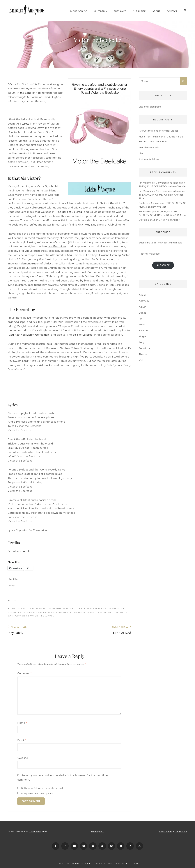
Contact (172, 10)
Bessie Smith (73, 608)
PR (140, 319)
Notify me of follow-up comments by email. (42, 788)
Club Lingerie (25, 612)
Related (143, 330)
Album (143, 307)
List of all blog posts (150, 107)
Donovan (63, 612)
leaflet (33, 225)
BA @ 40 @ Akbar (176, 215)
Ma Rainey (121, 612)
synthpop (13, 616)
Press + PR (120, 10)
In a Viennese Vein (149, 147)
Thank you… (97, 832)
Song (14, 601)
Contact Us (181, 832)
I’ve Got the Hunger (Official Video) (158, 131)
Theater (143, 354)
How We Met (179, 186)
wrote (26, 124)
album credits (22, 551)
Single (142, 336)
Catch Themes (132, 863)
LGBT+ (112, 612)
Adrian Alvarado (28, 608)
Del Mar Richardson (45, 612)
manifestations (57, 246)
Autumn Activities (149, 159)
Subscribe (139, 10)
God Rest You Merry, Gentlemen (29, 335)
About (156, 10)
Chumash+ (35, 832)
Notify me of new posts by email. (37, 793)
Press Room (166, 832)
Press (142, 325)
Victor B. (25, 616)
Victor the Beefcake (42, 616)
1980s (14, 608)
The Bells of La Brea (69, 212)
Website (23, 758)
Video (142, 360)
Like (141, 153)
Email (22, 740)
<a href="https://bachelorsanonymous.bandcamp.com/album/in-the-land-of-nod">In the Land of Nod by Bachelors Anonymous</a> (69, 385)
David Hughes (109, 51)
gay (85, 612)
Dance (142, 313)
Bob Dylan (87, 608)
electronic (75, 612)
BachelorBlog (78, 10)
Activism (144, 301)
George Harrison (97, 612)
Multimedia (100, 10)
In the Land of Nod (29, 93)
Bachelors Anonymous (52, 608)
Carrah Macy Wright (106, 608)
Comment (25, 673)
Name (22, 723)
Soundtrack (145, 348)
